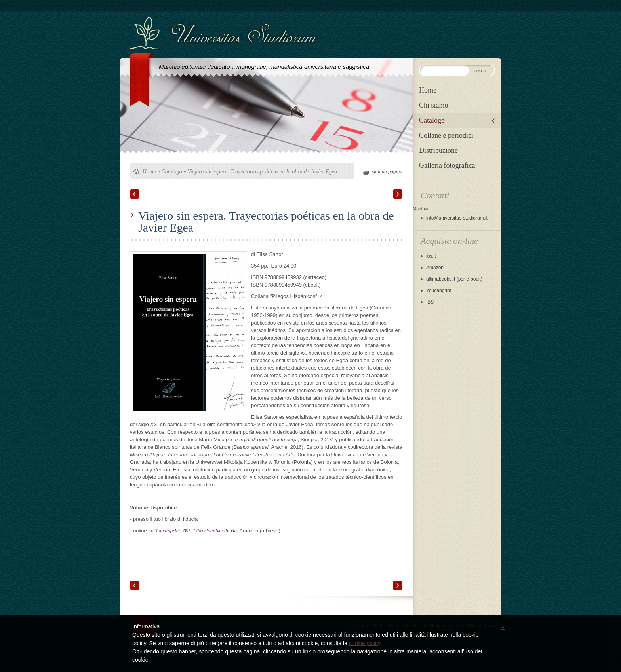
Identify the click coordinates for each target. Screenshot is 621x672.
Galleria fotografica (447, 165)
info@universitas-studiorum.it (457, 218)
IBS (187, 531)
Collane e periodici (446, 135)
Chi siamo (434, 105)
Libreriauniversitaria (215, 531)
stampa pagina (387, 171)
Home (149, 172)
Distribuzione (438, 150)
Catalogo (171, 172)
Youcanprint (168, 531)
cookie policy (365, 643)
